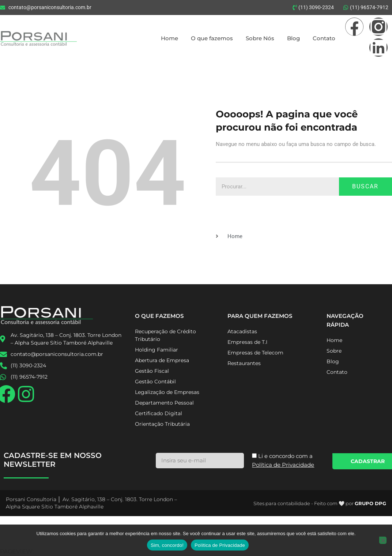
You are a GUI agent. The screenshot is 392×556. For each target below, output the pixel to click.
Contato (324, 38)
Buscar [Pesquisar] (365, 186)
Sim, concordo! (167, 545)
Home (169, 38)
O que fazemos (212, 38)
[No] (383, 540)
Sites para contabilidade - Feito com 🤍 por (320, 503)
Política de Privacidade (220, 545)
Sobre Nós (260, 38)
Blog (293, 38)
